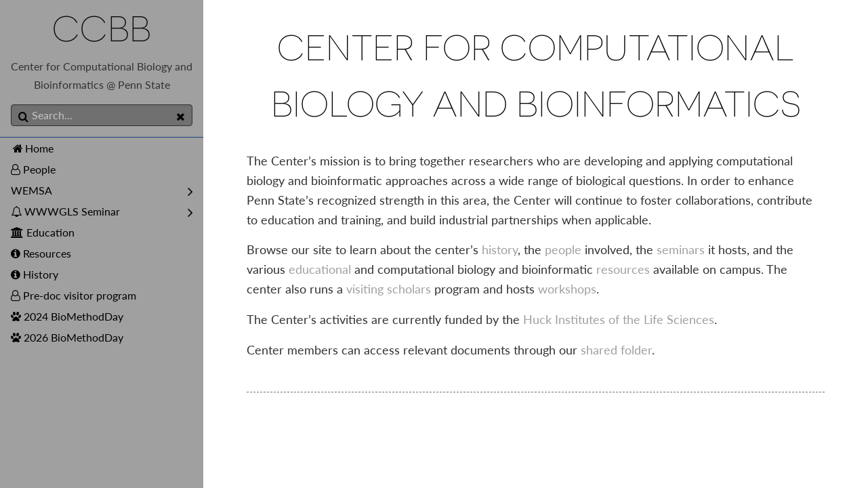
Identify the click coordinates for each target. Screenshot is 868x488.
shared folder (616, 350)
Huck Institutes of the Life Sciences (619, 319)
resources (623, 269)
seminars (681, 249)
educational (320, 269)
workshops (567, 289)
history (500, 249)
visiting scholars (389, 289)
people (563, 249)
